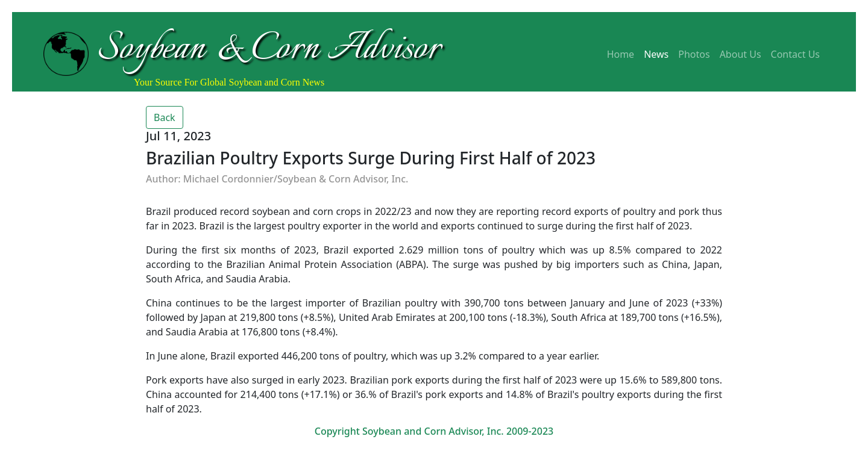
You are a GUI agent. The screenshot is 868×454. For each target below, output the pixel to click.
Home (621, 54)
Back (165, 117)
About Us (741, 54)
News (656, 54)
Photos (694, 54)
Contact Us (795, 54)
